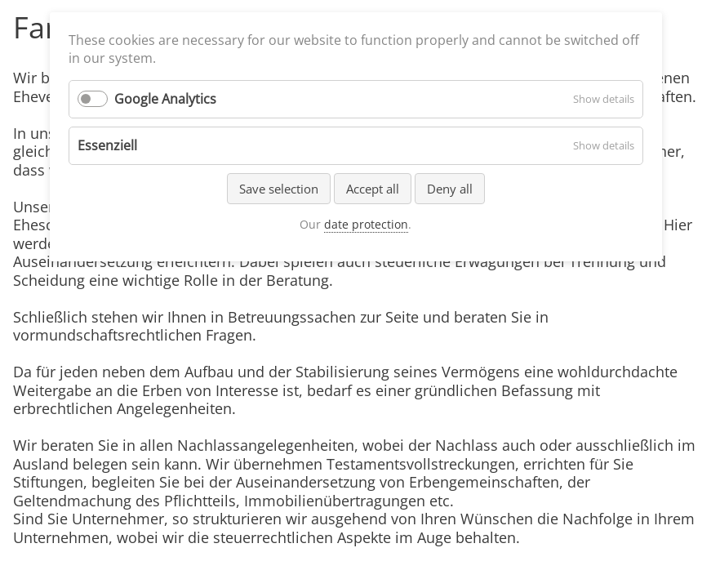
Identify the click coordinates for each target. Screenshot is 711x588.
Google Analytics (165, 99)
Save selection (279, 189)
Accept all (373, 189)
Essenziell (107, 145)
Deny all (450, 189)
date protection (366, 224)
